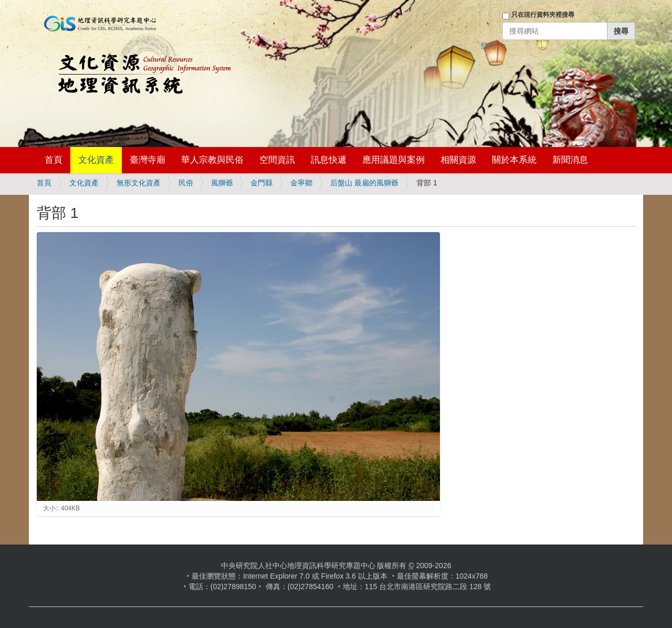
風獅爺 (222, 183)
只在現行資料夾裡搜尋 (543, 15)
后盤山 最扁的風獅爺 (364, 183)
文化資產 (96, 160)
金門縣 (261, 183)
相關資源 (458, 160)
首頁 (54, 160)
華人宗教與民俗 (212, 160)
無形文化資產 (139, 183)
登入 (488, 46)
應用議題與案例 (393, 160)
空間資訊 (277, 160)
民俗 (186, 183)
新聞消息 (570, 160)
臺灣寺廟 (148, 160)
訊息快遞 (329, 160)
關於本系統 (514, 160)
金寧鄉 (301, 183)
